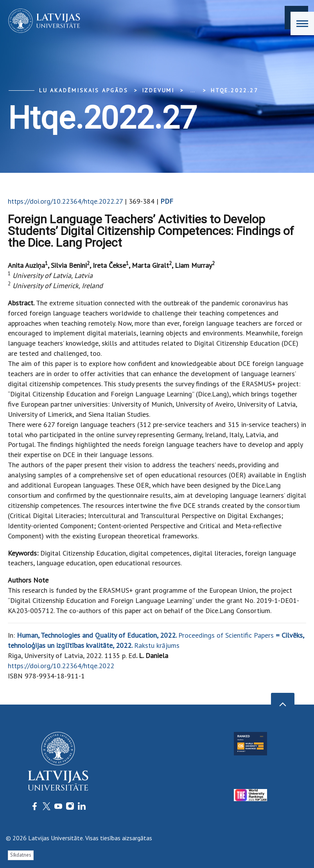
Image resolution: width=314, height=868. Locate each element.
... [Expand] (193, 90)
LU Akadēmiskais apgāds (84, 90)
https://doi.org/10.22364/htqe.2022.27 (65, 201)
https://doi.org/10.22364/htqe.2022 (61, 666)
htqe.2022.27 (235, 90)
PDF (167, 201)
